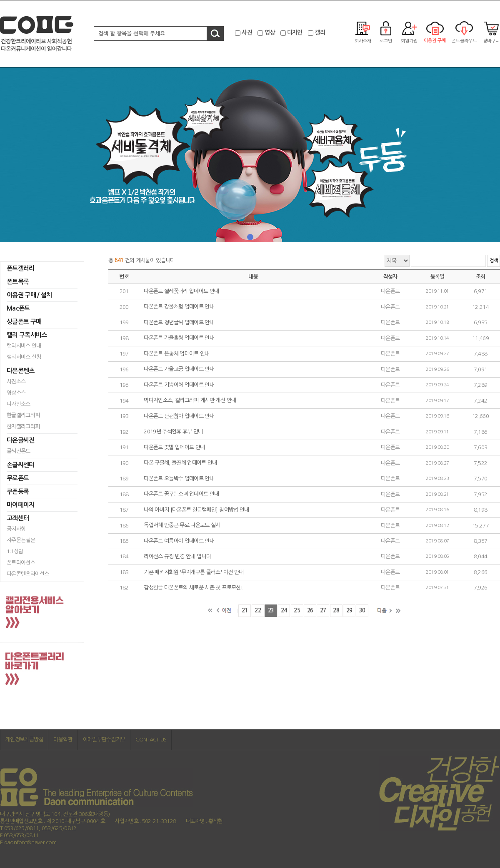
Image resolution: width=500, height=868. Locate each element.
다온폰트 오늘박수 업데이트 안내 (179, 479)
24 (284, 611)
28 (336, 611)
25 (297, 611)
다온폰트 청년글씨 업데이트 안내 (179, 322)
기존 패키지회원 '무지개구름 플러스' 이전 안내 (194, 572)
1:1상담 (15, 551)
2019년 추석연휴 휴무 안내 (173, 432)
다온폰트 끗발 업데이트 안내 (174, 447)
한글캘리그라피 (23, 415)
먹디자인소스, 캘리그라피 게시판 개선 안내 (190, 401)
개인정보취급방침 (24, 740)
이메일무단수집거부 (104, 740)
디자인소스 (19, 404)
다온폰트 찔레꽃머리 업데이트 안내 (181, 291)
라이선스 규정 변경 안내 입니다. (178, 557)
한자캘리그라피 (23, 427)
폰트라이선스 (21, 563)
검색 (494, 261)
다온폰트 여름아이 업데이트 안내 (179, 541)
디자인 (295, 32)
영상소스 (16, 393)
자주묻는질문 (21, 540)
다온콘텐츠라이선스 (28, 574)
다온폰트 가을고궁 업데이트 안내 (179, 369)
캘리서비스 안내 (24, 346)
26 (310, 611)
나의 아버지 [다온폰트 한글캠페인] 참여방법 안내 (196, 510)
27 (323, 611)
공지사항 (16, 529)
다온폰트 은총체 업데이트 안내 (177, 354)
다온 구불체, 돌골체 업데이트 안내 (180, 463)
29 (349, 611)
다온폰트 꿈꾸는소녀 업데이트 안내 (181, 494)
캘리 (320, 32)
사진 (247, 32)
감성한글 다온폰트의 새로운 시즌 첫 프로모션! (193, 588)
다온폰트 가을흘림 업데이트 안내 (179, 338)
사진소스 (16, 382)
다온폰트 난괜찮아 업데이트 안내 (179, 416)
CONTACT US (151, 740)
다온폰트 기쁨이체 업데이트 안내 (179, 385)
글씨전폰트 (19, 451)
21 (245, 611)
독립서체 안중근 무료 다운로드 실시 (182, 526)
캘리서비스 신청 (24, 357)
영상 (270, 32)
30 (362, 611)
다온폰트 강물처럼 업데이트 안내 (179, 307)
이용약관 (63, 740)
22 (258, 611)
